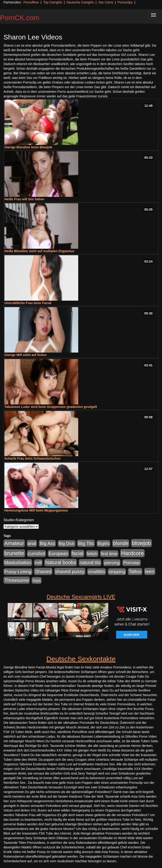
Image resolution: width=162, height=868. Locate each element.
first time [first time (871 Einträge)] (109, 554)
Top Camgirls (53, 2)
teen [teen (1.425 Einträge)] (150, 571)
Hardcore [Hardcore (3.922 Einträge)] (133, 553)
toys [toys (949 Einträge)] (37, 580)
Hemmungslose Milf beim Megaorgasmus (36, 510)
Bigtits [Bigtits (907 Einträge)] (104, 543)
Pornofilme (31, 2)
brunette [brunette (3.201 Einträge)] (14, 553)
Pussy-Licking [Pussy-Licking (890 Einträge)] (18, 572)
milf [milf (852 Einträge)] (38, 563)
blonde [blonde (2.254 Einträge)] (121, 543)
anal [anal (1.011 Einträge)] (32, 543)
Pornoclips (125, 2)
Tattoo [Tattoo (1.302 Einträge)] (135, 572)
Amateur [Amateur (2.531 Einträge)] (14, 543)
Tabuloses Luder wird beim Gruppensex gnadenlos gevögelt (51, 407)
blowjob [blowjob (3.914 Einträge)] (141, 543)
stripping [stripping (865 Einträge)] (117, 572)
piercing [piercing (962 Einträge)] (112, 563)
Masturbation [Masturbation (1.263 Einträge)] (18, 563)
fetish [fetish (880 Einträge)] (92, 554)
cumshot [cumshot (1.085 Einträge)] (36, 554)
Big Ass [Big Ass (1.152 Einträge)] (47, 543)
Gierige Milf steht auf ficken (25, 355)
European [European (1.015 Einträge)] (58, 554)
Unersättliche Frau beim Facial (28, 303)
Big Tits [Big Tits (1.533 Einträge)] (86, 543)
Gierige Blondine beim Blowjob (28, 147)
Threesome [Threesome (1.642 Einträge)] (17, 580)
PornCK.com (20, 18)
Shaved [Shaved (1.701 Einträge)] (43, 571)
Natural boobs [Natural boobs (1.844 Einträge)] (61, 563)
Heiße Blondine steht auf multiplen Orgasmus (39, 251)
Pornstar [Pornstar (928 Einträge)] (132, 563)
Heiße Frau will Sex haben (24, 199)
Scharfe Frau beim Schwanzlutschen (33, 458)
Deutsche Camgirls (80, 2)
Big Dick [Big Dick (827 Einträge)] (66, 543)
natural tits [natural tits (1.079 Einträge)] (90, 563)
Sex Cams (106, 2)
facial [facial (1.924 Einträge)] (78, 554)
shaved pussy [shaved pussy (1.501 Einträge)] (70, 571)
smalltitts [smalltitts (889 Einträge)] (97, 572)
